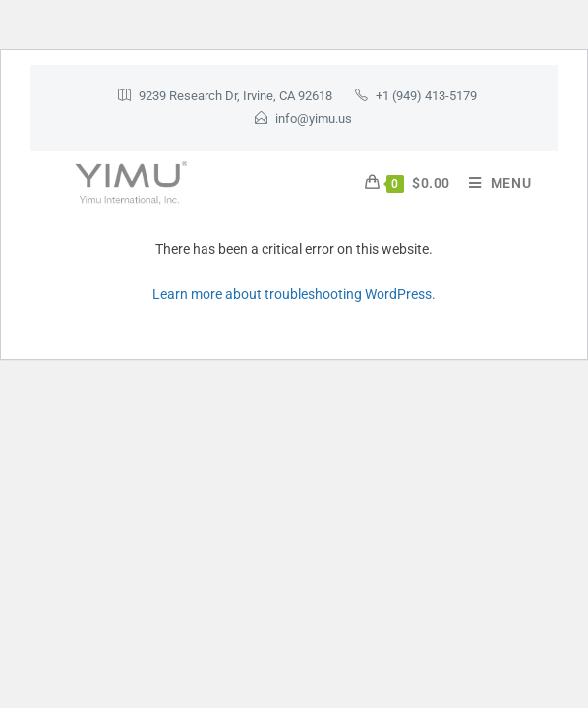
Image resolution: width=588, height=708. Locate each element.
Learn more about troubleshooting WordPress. (294, 294)
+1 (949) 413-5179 (426, 96)
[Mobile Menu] (493, 183)
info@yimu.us (314, 118)
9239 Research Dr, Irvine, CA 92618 (235, 96)
